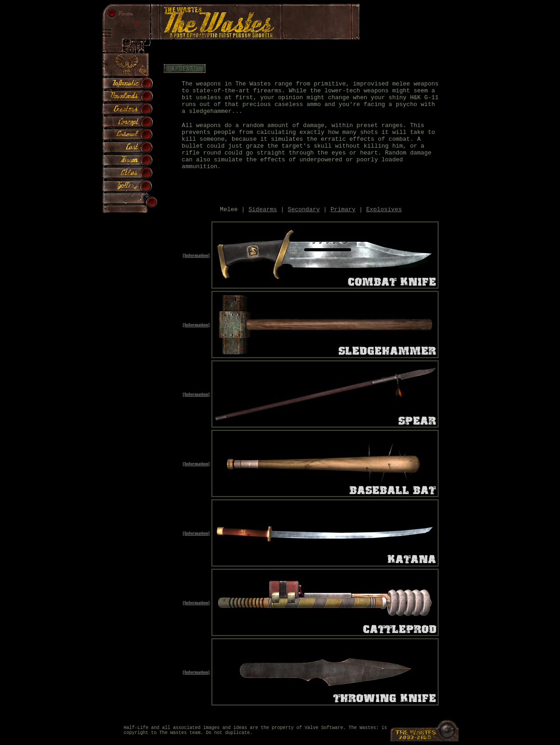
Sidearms (263, 210)
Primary (343, 210)
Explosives (384, 210)
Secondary (304, 210)
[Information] (196, 255)
